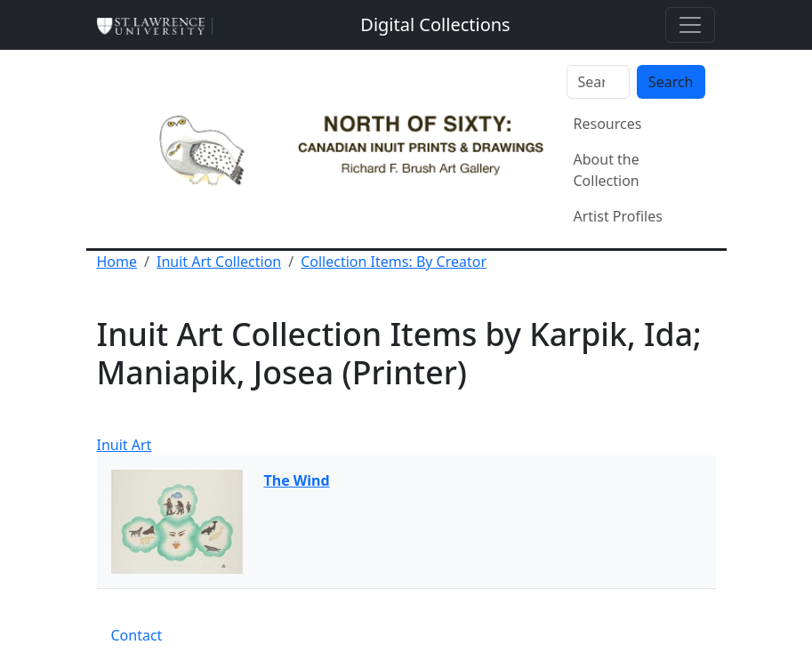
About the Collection (607, 170)
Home (117, 262)
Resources (608, 124)
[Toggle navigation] (690, 25)
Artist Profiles (618, 216)
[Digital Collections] (435, 25)
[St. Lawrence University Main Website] (158, 25)
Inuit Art (125, 445)
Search (671, 82)
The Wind (297, 480)
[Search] (598, 82)
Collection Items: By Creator (394, 262)
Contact (137, 635)
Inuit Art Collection (219, 262)
